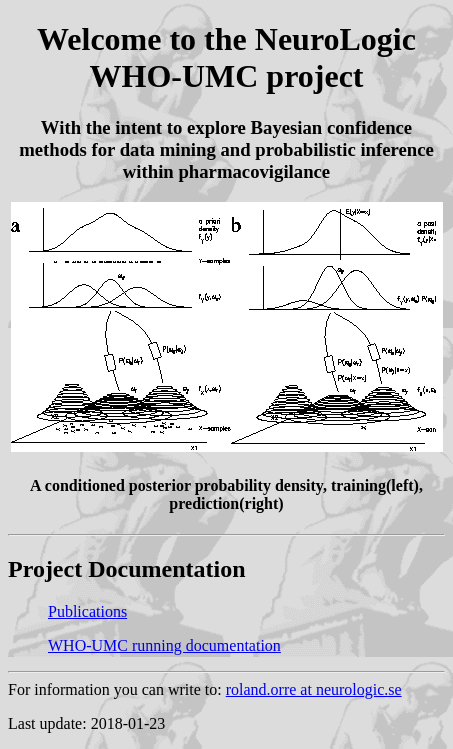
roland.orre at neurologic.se (314, 689)
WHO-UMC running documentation (164, 645)
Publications (87, 611)
